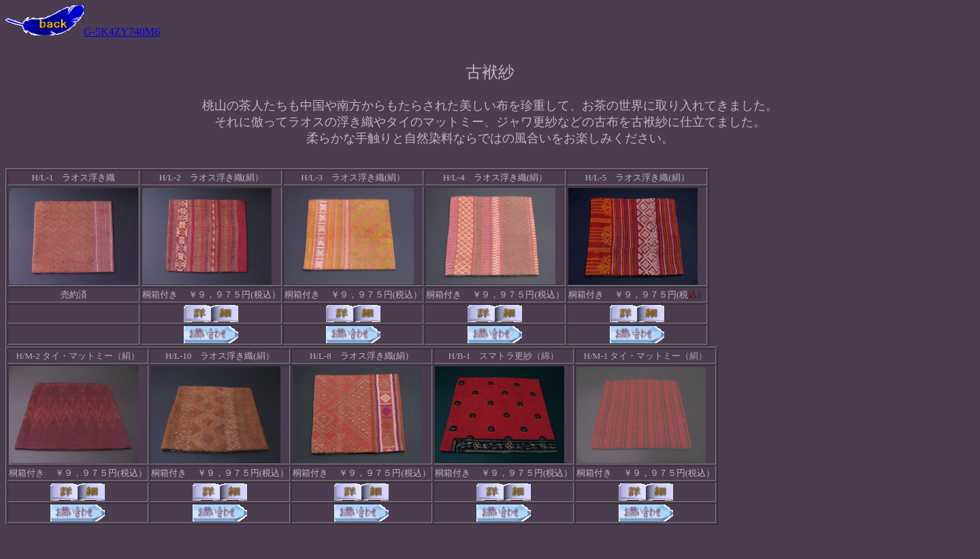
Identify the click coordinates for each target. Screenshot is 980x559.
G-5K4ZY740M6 (83, 32)
